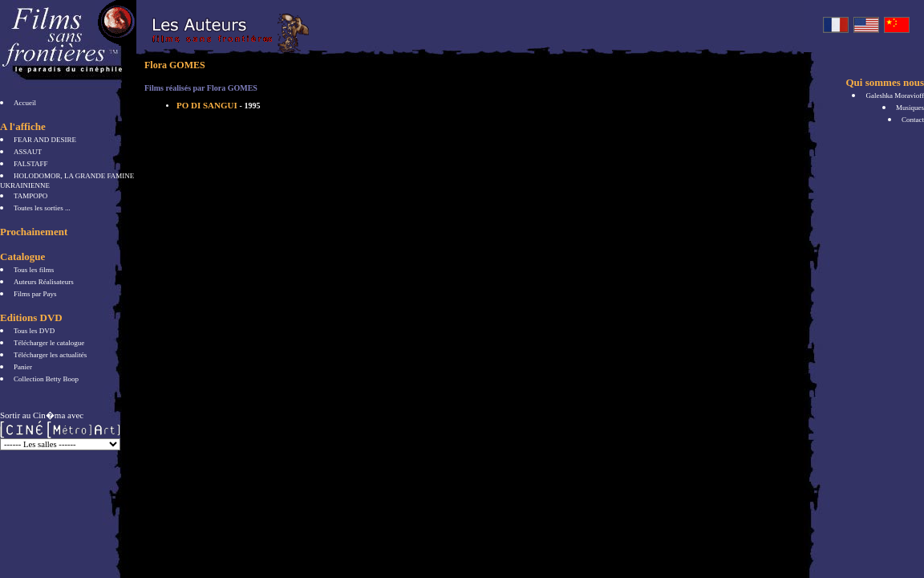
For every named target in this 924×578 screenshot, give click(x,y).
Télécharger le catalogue (49, 343)
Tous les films (34, 270)
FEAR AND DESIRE (45, 140)
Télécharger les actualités (50, 355)
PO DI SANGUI (218, 105)
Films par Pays (35, 294)
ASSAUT (28, 152)
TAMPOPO (30, 196)
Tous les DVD (34, 331)
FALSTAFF (31, 164)
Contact (913, 120)
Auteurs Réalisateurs (44, 282)
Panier (23, 367)
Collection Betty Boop (46, 379)
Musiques (910, 108)
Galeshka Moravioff (895, 96)
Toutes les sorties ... (42, 208)
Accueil (25, 103)
